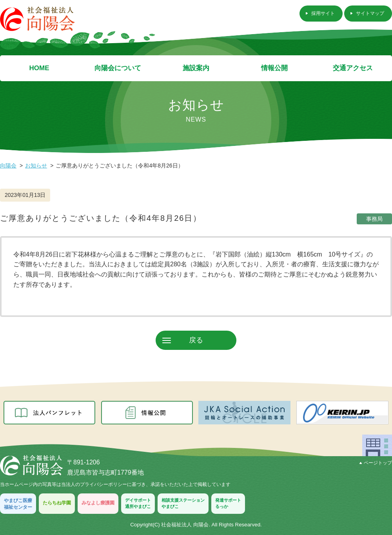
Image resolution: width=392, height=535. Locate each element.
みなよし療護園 (98, 503)
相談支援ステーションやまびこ (183, 503)
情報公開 (274, 68)
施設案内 (196, 68)
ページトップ (376, 463)
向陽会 (8, 166)
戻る (196, 340)
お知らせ (36, 166)
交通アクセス (353, 68)
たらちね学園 (57, 503)
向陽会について (118, 68)
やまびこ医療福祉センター (18, 504)
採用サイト (323, 13)
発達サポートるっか (228, 503)
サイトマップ (370, 13)
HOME (39, 68)
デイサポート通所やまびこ (138, 503)
